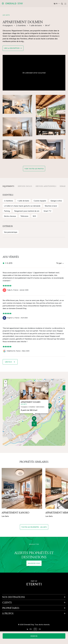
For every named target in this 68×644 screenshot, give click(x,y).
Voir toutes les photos (34, 169)
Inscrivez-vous (34, 563)
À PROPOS (8, 613)
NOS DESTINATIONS (14, 597)
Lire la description (12, 48)
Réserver (34, 636)
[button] (34, 419)
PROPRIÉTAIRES (11, 608)
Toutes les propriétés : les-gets (34, 527)
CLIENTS (7, 603)
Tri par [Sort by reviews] (59, 263)
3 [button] (65, 388)
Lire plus (8, 362)
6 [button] (34, 424)
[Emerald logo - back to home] (13, 3)
